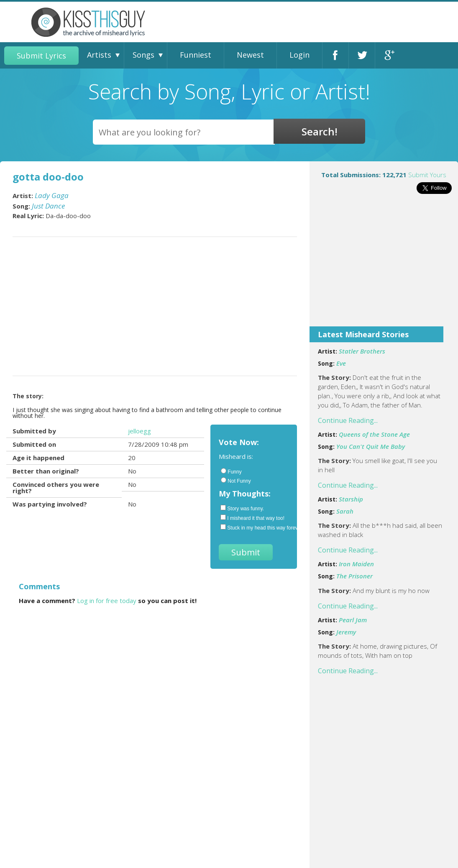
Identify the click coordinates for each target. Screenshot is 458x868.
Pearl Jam (353, 620)
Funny (231, 471)
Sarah (345, 511)
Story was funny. (242, 508)
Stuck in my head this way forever (255, 527)
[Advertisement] (384, 266)
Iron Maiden (356, 564)
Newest (250, 55)
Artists (99, 55)
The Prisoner (354, 576)
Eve (341, 363)
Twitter (362, 55)
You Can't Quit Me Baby (371, 446)
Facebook (335, 55)
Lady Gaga (52, 195)
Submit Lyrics (41, 56)
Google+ (388, 55)
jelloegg (139, 431)
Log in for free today (107, 601)
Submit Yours (427, 175)
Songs (143, 55)
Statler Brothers (362, 351)
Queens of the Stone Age (374, 434)
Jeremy (346, 632)
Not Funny (236, 481)
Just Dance (48, 206)
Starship (351, 499)
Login (299, 55)
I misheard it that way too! (252, 518)
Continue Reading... (348, 420)
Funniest (196, 55)
